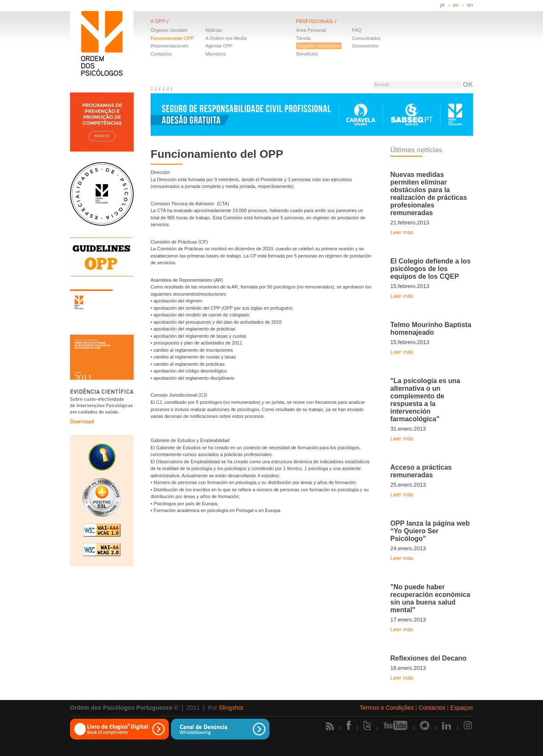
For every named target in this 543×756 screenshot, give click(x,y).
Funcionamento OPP (172, 38)
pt (442, 5)
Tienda (303, 38)
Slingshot (231, 708)
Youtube (395, 725)
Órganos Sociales (169, 30)
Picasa (425, 725)
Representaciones (169, 46)
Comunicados (366, 38)
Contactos (161, 54)
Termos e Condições (387, 708)
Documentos (365, 46)
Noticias (214, 30)
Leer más (402, 232)
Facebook (349, 725)
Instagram (468, 725)
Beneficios (307, 54)
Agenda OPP (219, 46)
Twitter (367, 725)
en (470, 5)
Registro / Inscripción (319, 46)
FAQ (357, 30)
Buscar (382, 84)
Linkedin (446, 725)
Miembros (216, 54)
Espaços (462, 708)
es (456, 5)
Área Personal (311, 30)
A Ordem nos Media (226, 38)
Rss (330, 726)
